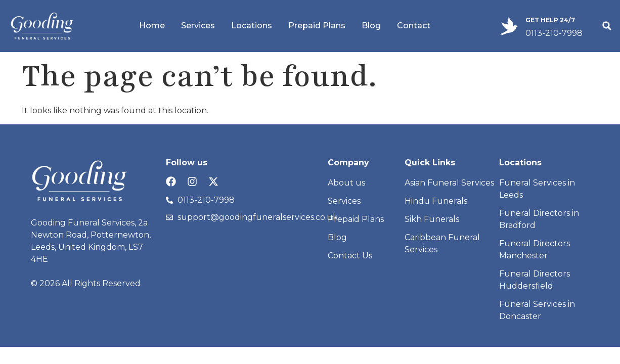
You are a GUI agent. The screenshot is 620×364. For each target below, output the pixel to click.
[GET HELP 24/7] (509, 26)
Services (198, 26)
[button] (607, 26)
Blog (371, 26)
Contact (414, 26)
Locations (252, 26)
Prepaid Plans (317, 26)
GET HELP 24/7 (550, 20)
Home (152, 26)
